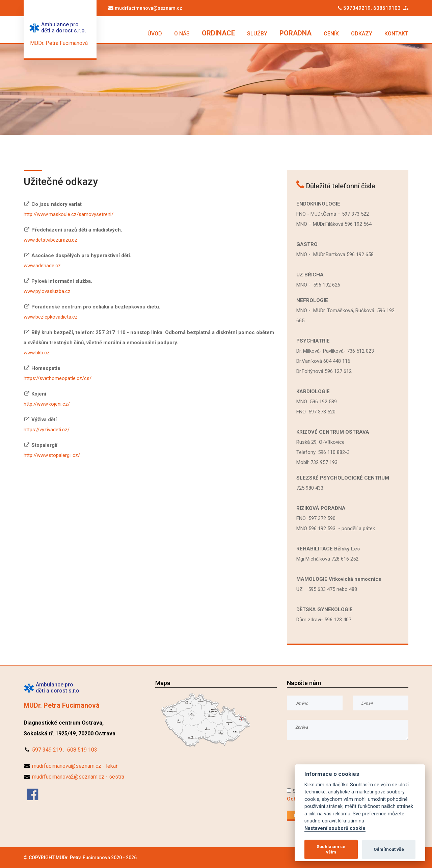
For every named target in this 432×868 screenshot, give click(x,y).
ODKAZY (362, 34)
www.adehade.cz (42, 266)
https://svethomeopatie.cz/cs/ (58, 378)
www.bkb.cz (37, 353)
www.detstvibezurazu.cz (50, 240)
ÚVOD (155, 34)
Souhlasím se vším (331, 849)
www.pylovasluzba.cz (47, 291)
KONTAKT (396, 34)
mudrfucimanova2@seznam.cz (68, 777)
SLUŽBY (257, 34)
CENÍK (331, 34)
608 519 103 (82, 750)
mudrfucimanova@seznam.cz (148, 8)
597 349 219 (47, 750)
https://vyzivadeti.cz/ (47, 430)
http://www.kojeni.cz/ (47, 404)
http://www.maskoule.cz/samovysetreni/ (69, 214)
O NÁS (182, 34)
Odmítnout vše (389, 849)
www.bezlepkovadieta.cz (51, 317)
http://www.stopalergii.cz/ (52, 455)
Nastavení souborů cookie (335, 828)
